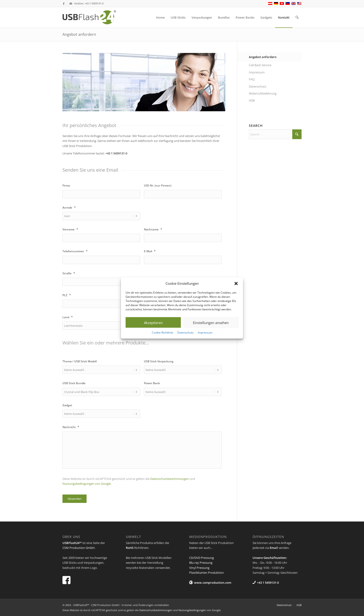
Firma (66, 186)
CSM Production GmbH (79, 548)
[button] (236, 283)
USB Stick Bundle (74, 383)
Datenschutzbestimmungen (169, 479)
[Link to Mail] (71, 3)
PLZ (67, 295)
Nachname (153, 229)
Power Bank (152, 383)
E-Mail (150, 251)
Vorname (70, 229)
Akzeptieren (153, 323)
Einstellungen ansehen (211, 323)
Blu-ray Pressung (201, 563)
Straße (69, 273)
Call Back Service (260, 65)
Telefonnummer (75, 251)
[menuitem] (160, 17)
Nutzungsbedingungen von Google (87, 484)
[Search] (297, 17)
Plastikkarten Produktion (206, 573)
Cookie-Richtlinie (162, 333)
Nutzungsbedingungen (192, 610)
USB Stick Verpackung (159, 361)
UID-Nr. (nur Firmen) (158, 186)
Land (68, 317)
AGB (252, 100)
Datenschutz (185, 333)
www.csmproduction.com (213, 583)
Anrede (69, 208)
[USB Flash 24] (93, 17)
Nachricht (71, 427)
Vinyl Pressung (199, 568)
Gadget (67, 405)
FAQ (252, 79)
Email (274, 548)
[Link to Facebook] (64, 3)
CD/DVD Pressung (201, 558)
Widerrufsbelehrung (263, 93)
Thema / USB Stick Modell (80, 361)
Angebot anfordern (79, 34)
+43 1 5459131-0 (94, 3)
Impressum (205, 333)
